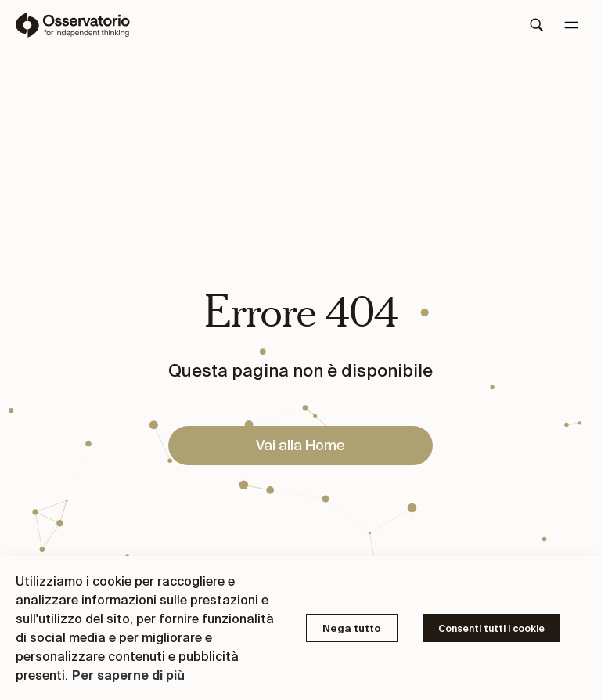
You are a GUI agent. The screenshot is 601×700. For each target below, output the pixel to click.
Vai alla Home (300, 445)
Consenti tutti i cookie (491, 628)
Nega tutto (352, 628)
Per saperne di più (128, 675)
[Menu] (571, 25)
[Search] (537, 25)
